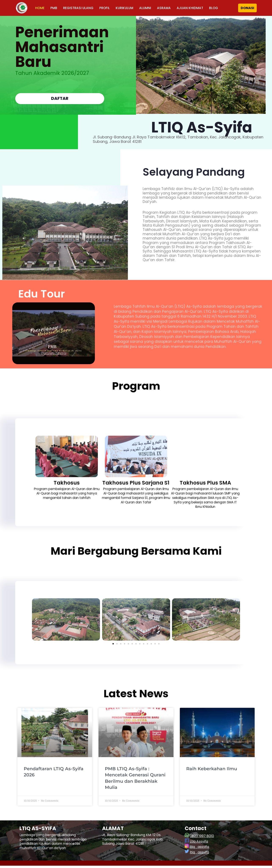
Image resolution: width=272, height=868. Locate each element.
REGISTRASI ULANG (79, 8)
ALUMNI (148, 8)
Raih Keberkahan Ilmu (212, 771)
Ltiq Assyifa (199, 844)
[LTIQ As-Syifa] (22, 8)
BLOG (218, 8)
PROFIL (106, 8)
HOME (40, 8)
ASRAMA (167, 8)
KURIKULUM (127, 8)
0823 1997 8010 (202, 838)
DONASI (247, 8)
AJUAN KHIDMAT (194, 8)
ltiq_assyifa (199, 849)
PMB (54, 8)
